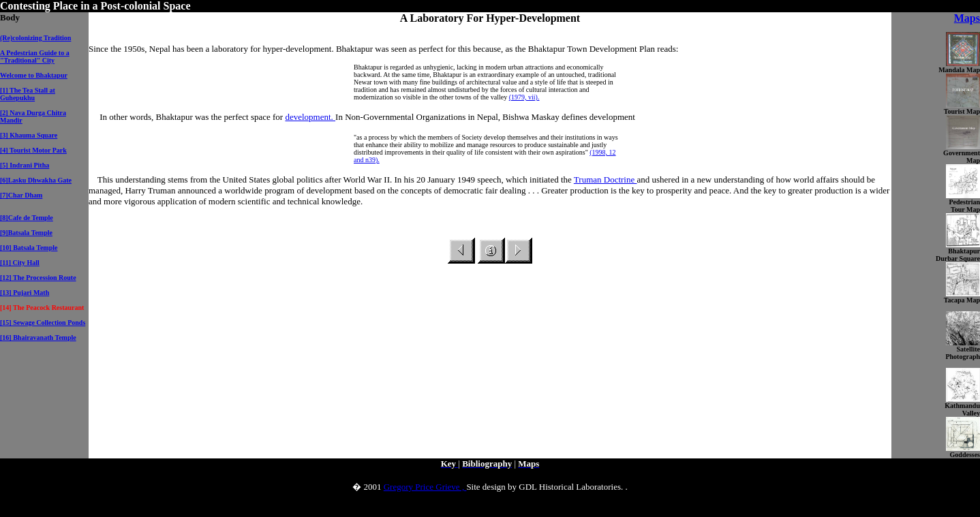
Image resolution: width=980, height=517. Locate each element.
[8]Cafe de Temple (27, 218)
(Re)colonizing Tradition (35, 38)
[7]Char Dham (21, 195)
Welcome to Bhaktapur (34, 75)
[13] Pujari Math (25, 293)
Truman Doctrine (606, 179)
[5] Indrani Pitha (25, 165)
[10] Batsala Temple (29, 248)
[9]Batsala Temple (26, 233)
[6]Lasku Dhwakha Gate (36, 180)
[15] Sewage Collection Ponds (43, 323)
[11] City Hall (20, 263)
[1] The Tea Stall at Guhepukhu (28, 94)
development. (310, 117)
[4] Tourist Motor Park (33, 150)
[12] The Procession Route (38, 278)
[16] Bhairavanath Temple (38, 338)
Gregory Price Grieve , (425, 487)
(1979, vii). (524, 97)
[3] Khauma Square (29, 135)
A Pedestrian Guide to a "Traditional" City (35, 57)
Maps (967, 18)
